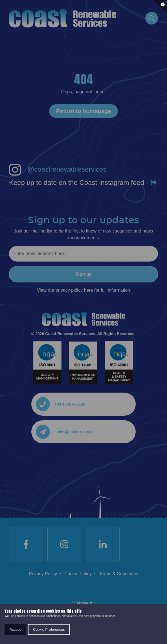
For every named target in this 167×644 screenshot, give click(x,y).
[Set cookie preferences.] (160, 7)
